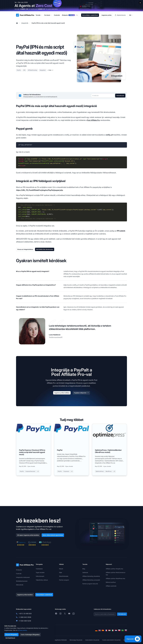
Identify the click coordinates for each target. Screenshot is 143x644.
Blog (84, 569)
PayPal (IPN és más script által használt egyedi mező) (48, 23)
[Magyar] (109, 630)
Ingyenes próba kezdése (25, 595)
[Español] (103, 630)
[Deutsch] (96, 630)
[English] (100, 630)
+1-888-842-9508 (25, 617)
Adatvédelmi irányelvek (92, 640)
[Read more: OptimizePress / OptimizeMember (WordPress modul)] (109, 450)
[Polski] (119, 630)
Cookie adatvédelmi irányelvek (111, 640)
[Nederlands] (116, 630)
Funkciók (19, 574)
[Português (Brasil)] (123, 630)
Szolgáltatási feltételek (60, 640)
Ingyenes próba (107, 15)
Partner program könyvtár (90, 584)
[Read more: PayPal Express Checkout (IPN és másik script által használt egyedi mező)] (34, 450)
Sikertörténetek (64, 576)
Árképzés (19, 570)
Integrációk (25, 23)
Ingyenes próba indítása (62, 393)
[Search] (78, 15)
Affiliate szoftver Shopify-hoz (114, 569)
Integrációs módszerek (23, 577)
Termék (39, 15)
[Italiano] (113, 630)
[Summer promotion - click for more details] (71, 6)
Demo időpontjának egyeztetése (53, 535)
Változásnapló (40, 576)
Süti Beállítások (10, 638)
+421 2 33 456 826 (25, 614)
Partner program (64, 580)
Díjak (61, 572)
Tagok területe (40, 572)
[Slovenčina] (126, 630)
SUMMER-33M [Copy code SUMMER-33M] (24, 9)
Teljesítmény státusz (42, 580)
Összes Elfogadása (11, 635)
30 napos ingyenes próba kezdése (28, 535)
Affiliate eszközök (111, 586)
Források (48, 15)
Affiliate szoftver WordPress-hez (115, 578)
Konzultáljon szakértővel (90, 15)
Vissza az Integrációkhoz (25, 249)
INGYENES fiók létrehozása (45, 249)
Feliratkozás (120, 96)
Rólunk (61, 569)
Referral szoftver (111, 582)
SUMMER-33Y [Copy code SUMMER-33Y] (42, 9)
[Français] (106, 630)
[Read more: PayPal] (71, 450)
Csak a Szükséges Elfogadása (30, 635)
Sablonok (85, 572)
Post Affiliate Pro (93, 120)
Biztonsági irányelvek (76, 640)
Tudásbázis (39, 569)
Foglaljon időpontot (81, 393)
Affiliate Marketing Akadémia (91, 576)
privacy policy (22, 630)
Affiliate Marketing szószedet (91, 580)
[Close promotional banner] (140, 3)
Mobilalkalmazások (22, 581)
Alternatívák (20, 585)
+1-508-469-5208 (25, 621)
